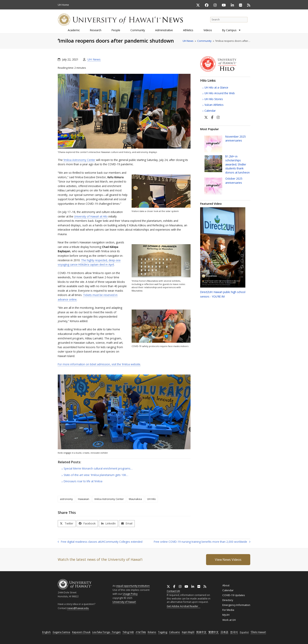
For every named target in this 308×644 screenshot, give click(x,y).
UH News (94, 59)
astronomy (66, 499)
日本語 (224, 632)
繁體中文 (214, 632)
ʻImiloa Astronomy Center (79, 160)
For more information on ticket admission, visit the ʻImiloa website (99, 364)
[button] (67, 524)
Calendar (210, 111)
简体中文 (201, 632)
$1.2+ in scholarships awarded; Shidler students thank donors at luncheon (237, 164)
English (46, 632)
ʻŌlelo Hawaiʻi (258, 632)
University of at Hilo (91, 216)
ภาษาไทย (141, 632)
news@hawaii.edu (78, 608)
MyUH (226, 615)
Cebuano (175, 632)
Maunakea (135, 499)
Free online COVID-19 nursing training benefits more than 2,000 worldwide (202, 542)
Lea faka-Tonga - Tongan (106, 632)
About (226, 585)
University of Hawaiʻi (124, 602)
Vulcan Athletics (214, 105)
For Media (228, 610)
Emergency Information (236, 605)
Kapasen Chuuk (81, 632)
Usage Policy (130, 594)
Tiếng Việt (128, 632)
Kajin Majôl (188, 632)
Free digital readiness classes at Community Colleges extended (100, 542)
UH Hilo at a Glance (216, 87)
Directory (228, 600)
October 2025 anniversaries (234, 180)
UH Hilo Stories (214, 99)
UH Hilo (151, 499)
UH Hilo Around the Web (220, 93)
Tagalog (163, 632)
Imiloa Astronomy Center (109, 499)
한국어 (234, 632)
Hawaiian (84, 499)
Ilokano (152, 632)
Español (244, 632)
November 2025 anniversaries (236, 138)
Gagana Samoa (61, 632)
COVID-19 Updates (234, 595)
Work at (229, 620)
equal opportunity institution (133, 586)
